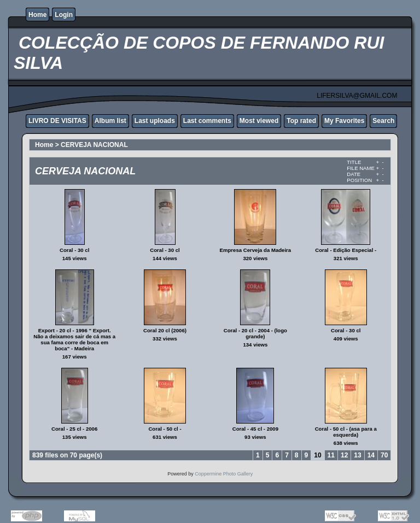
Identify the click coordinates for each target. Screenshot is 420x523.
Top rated (301, 121)
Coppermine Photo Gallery (224, 474)
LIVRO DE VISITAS (57, 121)
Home (37, 15)
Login (64, 15)
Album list (110, 121)
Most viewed (259, 121)
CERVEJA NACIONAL (94, 145)
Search (383, 121)
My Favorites (344, 121)
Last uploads (155, 121)
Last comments (207, 121)
